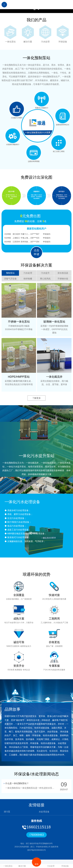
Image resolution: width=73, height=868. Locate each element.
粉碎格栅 (28, 279)
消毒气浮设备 (10, 279)
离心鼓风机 (45, 279)
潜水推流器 (63, 273)
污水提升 (45, 273)
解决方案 (22, 864)
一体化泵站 (8, 864)
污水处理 (28, 273)
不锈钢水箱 (63, 279)
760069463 (37, 835)
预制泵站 (10, 273)
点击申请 (36, 252)
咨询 (36, 862)
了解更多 (36, 398)
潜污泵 (7, 812)
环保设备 (65, 864)
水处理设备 (44, 812)
